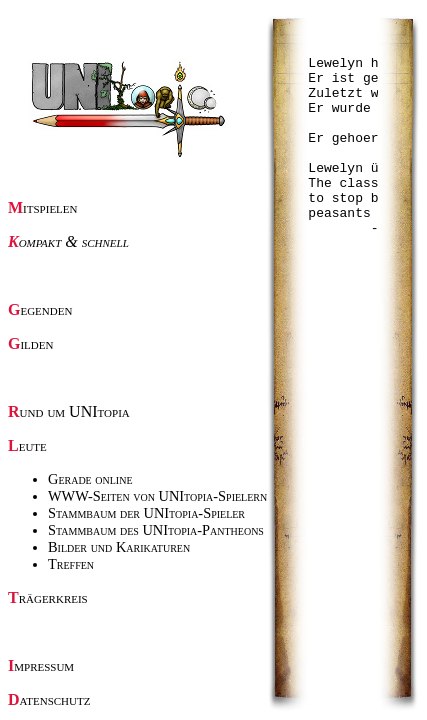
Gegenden (40, 309)
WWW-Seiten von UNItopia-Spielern (157, 496)
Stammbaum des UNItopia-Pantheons (156, 530)
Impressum (41, 665)
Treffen (71, 564)
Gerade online (90, 479)
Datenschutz (49, 699)
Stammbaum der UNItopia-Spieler (146, 513)
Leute (27, 445)
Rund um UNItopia (69, 411)
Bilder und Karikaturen (119, 547)
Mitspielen (43, 207)
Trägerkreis (48, 597)
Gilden (30, 343)
